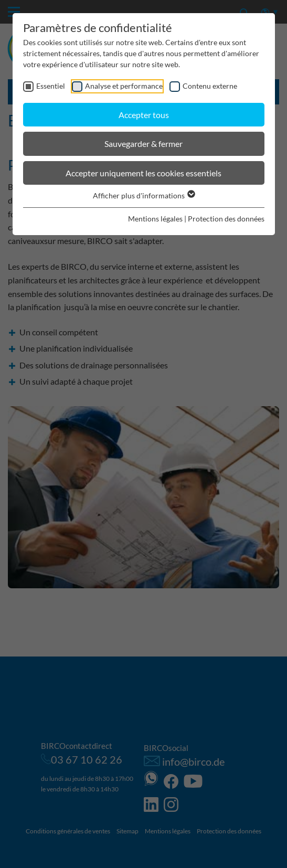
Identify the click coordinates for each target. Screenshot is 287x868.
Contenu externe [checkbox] (210, 86)
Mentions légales (155, 219)
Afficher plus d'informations (143, 195)
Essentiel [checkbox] (51, 86)
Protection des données (226, 219)
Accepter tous (144, 115)
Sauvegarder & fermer (143, 144)
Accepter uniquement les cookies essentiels (143, 173)
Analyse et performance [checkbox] (124, 86)
